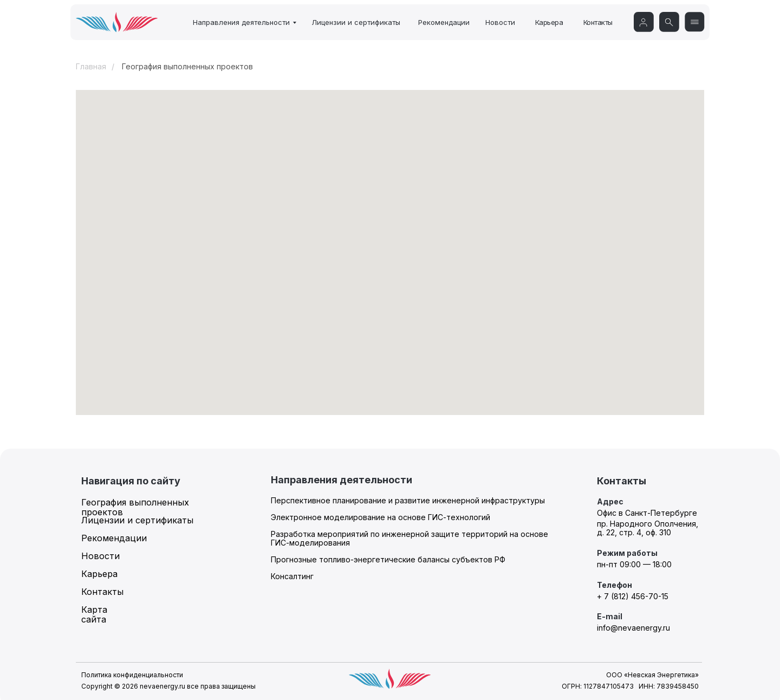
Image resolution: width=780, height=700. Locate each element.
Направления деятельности (241, 22)
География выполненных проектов (135, 507)
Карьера (549, 22)
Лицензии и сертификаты (356, 22)
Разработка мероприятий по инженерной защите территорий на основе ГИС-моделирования (409, 538)
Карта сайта (94, 614)
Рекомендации (444, 22)
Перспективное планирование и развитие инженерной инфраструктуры (408, 500)
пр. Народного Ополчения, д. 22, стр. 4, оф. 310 (648, 528)
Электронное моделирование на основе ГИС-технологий (381, 517)
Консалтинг (292, 576)
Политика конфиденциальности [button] (132, 675)
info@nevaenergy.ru (633, 628)
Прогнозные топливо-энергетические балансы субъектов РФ (388, 559)
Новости (500, 22)
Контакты (598, 22)
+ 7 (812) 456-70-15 (633, 596)
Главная (91, 67)
